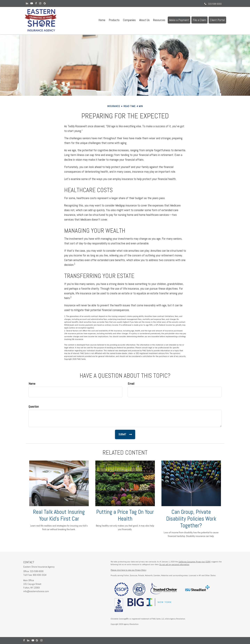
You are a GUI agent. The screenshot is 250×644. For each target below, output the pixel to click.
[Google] (45, 3)
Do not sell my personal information (174, 564)
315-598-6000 (213, 4)
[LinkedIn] (27, 3)
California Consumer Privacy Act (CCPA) (195, 562)
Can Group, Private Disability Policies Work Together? (191, 519)
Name (32, 384)
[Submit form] (125, 434)
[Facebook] (36, 3)
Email (131, 384)
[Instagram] (40, 3)
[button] (114, 20)
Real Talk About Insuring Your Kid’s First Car (59, 515)
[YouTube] (32, 3)
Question (34, 407)
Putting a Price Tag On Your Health (125, 515)
